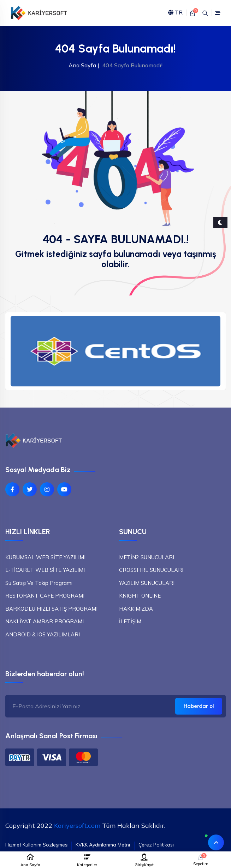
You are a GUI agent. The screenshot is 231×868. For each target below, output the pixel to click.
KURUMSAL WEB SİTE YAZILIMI (45, 557)
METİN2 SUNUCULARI (147, 557)
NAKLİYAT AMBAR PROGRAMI (45, 621)
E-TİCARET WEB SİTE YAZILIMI (45, 570)
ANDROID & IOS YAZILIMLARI (43, 634)
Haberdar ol (199, 706)
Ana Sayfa (82, 65)
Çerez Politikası (156, 845)
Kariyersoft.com (77, 826)
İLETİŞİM (130, 621)
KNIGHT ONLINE (140, 596)
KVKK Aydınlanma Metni (103, 845)
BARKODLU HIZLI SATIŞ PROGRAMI (51, 609)
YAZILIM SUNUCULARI (147, 583)
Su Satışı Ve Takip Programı (39, 583)
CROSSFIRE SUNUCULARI (151, 570)
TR (175, 13)
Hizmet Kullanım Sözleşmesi (37, 845)
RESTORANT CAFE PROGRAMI (45, 596)
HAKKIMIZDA (136, 609)
